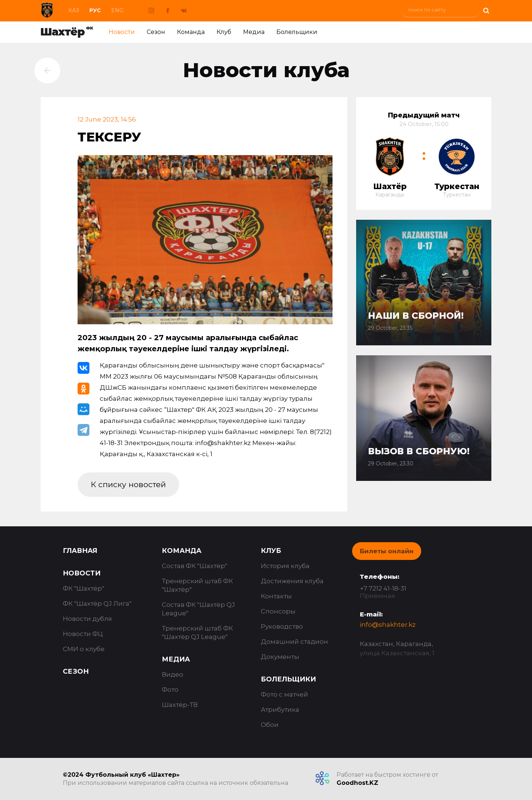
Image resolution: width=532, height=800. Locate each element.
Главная (80, 551)
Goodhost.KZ (357, 783)
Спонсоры (278, 611)
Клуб (224, 32)
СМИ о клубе (84, 649)
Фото (170, 690)
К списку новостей (128, 484)
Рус (95, 10)
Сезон (156, 32)
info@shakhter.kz (388, 625)
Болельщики (297, 32)
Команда (191, 32)
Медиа (254, 32)
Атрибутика (280, 710)
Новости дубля (87, 619)
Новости (122, 32)
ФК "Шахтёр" (83, 588)
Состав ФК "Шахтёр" (195, 566)
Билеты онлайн (387, 551)
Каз (74, 10)
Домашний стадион (294, 642)
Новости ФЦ (83, 634)
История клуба (285, 566)
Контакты (276, 596)
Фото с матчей (284, 694)
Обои (270, 725)
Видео (173, 674)
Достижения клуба (292, 581)
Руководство (282, 626)
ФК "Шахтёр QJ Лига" (97, 604)
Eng (117, 10)
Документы (280, 657)
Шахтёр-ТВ (180, 705)
